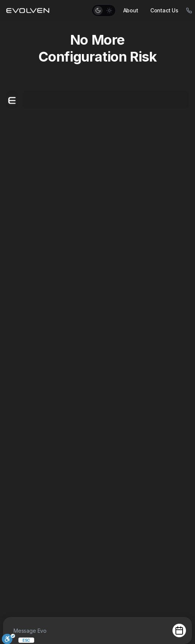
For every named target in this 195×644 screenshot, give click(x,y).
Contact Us (164, 10)
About (131, 10)
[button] (104, 11)
